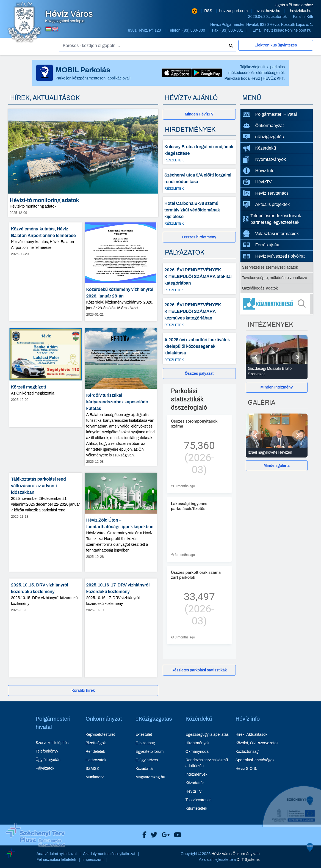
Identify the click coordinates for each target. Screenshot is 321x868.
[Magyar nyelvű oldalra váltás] (48, 29)
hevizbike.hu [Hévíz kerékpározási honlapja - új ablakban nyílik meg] (301, 11)
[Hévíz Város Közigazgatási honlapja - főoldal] (24, 23)
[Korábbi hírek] (83, 691)
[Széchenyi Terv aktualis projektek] (35, 840)
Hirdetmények (197, 743)
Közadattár (145, 769)
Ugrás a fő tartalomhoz (294, 5)
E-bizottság (145, 743)
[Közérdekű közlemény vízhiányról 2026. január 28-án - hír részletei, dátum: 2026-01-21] (121, 272)
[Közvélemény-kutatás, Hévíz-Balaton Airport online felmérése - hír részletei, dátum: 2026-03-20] (46, 272)
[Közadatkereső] (277, 304)
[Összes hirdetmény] (199, 237)
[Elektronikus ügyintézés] (276, 48)
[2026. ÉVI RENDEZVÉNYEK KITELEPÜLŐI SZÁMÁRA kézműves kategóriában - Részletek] (199, 314)
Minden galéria (276, 466)
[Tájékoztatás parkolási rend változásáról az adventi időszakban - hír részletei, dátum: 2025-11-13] (46, 522)
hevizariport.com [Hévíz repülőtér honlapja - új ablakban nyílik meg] (234, 11)
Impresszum (93, 860)
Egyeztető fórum (150, 752)
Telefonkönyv (47, 751)
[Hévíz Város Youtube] (176, 835)
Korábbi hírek (83, 691)
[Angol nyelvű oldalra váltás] (55, 29)
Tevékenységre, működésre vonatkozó (275, 278)
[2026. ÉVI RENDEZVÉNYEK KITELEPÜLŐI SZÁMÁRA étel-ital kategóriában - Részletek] (199, 279)
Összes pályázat (199, 374)
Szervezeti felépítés (52, 743)
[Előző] (256, 357)
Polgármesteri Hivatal (270, 114)
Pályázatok (45, 768)
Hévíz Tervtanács (266, 193)
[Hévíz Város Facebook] (143, 835)
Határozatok (96, 760)
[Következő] (298, 357)
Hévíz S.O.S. (246, 769)
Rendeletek (95, 752)
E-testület (144, 735)
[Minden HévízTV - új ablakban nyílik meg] (199, 114)
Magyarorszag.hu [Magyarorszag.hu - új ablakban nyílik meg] (150, 777)
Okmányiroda (197, 752)
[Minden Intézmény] (277, 387)
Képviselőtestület (100, 735)
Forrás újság (261, 245)
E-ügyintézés (147, 760)
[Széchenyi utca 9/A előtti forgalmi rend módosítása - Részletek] (199, 181)
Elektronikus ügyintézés (276, 45)
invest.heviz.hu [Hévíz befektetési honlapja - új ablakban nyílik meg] (268, 11)
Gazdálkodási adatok (260, 288)
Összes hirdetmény (199, 237)
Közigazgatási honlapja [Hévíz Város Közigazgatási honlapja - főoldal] (69, 16)
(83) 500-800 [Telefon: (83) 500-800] (194, 30)
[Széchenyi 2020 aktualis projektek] (292, 827)
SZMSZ (92, 769)
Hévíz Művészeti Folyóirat (274, 256)
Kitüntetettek (196, 808)
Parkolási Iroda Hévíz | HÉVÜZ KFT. (254, 78)
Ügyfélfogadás (48, 760)
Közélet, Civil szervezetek (257, 743)
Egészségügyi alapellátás (207, 735)
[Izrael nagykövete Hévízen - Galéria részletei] (277, 453)
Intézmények (197, 774)
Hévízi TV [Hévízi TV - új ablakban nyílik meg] (194, 791)
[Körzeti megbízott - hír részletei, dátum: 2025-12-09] (46, 378)
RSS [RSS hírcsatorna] (209, 11)
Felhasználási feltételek (56, 860)
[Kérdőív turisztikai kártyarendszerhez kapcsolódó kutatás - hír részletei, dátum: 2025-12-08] (121, 397)
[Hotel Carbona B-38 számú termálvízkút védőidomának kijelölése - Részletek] (199, 212)
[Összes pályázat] (199, 374)
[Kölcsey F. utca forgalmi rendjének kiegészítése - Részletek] (199, 152)
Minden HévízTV (199, 114)
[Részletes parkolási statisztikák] (199, 670)
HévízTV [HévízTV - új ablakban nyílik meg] (258, 182)
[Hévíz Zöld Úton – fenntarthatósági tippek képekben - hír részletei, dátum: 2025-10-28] (121, 522)
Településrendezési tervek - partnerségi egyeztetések (273, 219)
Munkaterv (95, 777)
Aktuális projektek (267, 205)
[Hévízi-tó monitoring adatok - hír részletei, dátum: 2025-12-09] (83, 163)
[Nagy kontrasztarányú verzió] (195, 11)
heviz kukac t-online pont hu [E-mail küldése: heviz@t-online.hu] (288, 30)
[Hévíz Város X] (153, 835)
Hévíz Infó (259, 171)
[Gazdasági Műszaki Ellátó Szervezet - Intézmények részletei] (277, 371)
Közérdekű (260, 148)
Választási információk (271, 234)
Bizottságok (96, 743)
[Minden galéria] (277, 466)
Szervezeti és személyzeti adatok (270, 267)
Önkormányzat (264, 126)
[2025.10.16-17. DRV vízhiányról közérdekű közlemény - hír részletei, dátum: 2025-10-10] (121, 628)
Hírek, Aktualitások (251, 735)
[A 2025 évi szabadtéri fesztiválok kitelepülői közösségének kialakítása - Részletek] (199, 349)
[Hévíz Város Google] (164, 835)
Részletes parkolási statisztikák (199, 670)
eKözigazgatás (264, 137)
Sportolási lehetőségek (255, 760)
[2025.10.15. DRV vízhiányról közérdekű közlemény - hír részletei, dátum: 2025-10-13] (46, 628)
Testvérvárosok (199, 800)
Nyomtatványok (265, 159)
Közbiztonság (247, 752)
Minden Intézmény (276, 387)
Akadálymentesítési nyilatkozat (109, 854)
